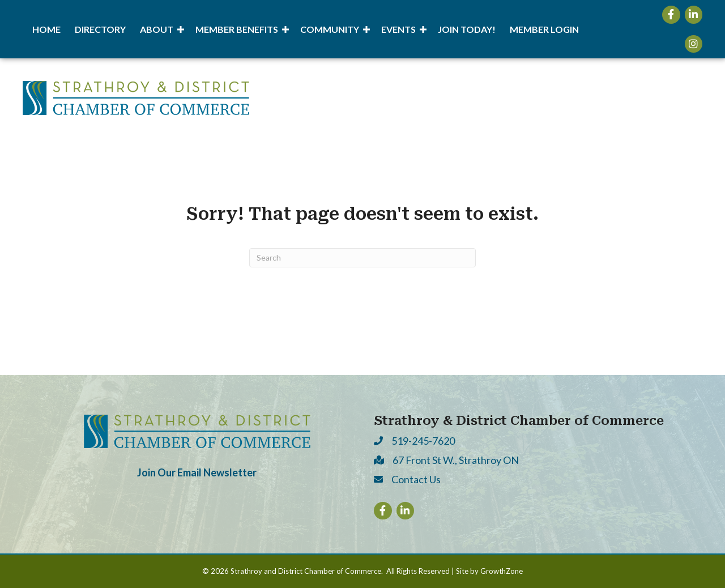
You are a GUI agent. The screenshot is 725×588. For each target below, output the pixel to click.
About (157, 29)
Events (398, 29)
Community (330, 29)
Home (46, 29)
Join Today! (467, 29)
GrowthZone (502, 571)
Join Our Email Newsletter (197, 472)
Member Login (544, 29)
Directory (100, 29)
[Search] (362, 258)
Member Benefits (237, 29)
